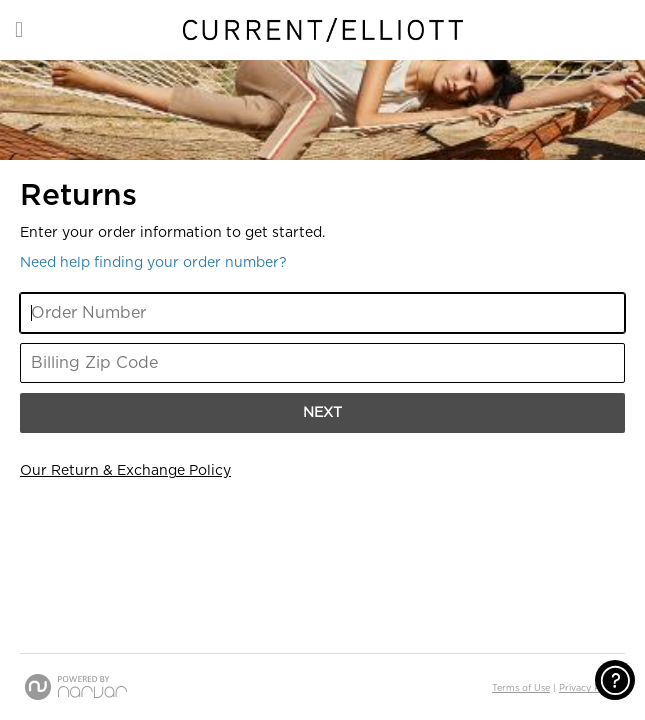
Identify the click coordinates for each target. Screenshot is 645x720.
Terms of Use (521, 688)
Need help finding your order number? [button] (153, 263)
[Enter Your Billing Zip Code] (322, 363)
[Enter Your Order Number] (322, 313)
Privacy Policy (589, 688)
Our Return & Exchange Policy (125, 471)
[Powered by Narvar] (76, 687)
